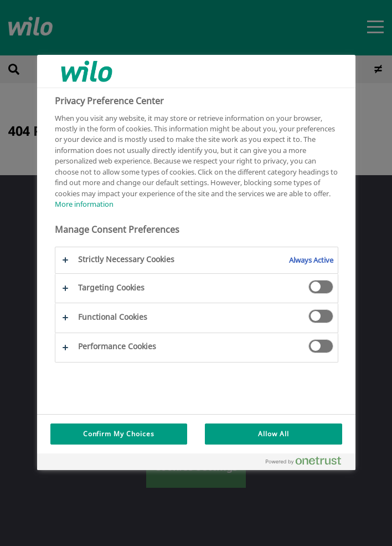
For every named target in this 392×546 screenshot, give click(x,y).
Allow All (274, 434)
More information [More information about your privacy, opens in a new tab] (84, 204)
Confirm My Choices (119, 434)
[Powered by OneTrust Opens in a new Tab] (308, 463)
